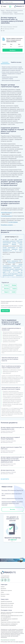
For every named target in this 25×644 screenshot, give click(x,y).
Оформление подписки (6, 590)
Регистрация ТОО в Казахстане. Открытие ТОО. (12, 490)
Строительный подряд (8, 14)
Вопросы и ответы (5, 594)
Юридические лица (19, 14)
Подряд (15, 12)
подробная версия (7, 213)
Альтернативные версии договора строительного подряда (10, 78)
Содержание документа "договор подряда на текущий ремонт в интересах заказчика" (12, 69)
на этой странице (13, 222)
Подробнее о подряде (7, 225)
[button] (2, 529)
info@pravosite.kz (5, 578)
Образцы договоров (7, 12)
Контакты (3, 596)
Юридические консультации (7, 603)
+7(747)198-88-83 (5, 576)
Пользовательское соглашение (8, 640)
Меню (5, 6)
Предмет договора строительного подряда (12, 67)
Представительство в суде (7, 605)
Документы (3, 589)
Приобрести (13, 50)
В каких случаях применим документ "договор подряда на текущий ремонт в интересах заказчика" (13, 74)
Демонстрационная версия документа (11, 80)
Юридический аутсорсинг (7, 607)
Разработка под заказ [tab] (16, 62)
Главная (3, 10)
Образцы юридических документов (14, 10)
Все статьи (13, 509)
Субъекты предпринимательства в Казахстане (12, 498)
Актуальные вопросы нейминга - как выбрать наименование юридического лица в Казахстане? (12, 503)
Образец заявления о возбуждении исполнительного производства (9, 625)
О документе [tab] (5, 62)
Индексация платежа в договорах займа (10, 622)
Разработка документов (6, 601)
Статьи (2, 592)
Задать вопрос (5, 311)
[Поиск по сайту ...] (14, 2)
